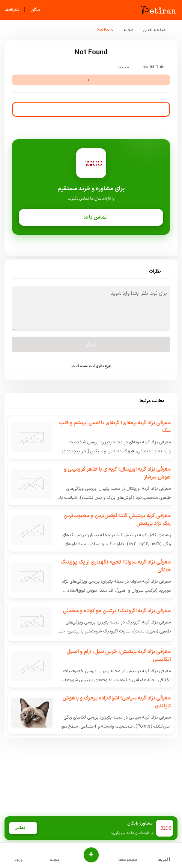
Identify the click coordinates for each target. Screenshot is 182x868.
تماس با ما (91, 217)
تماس (23, 828)
